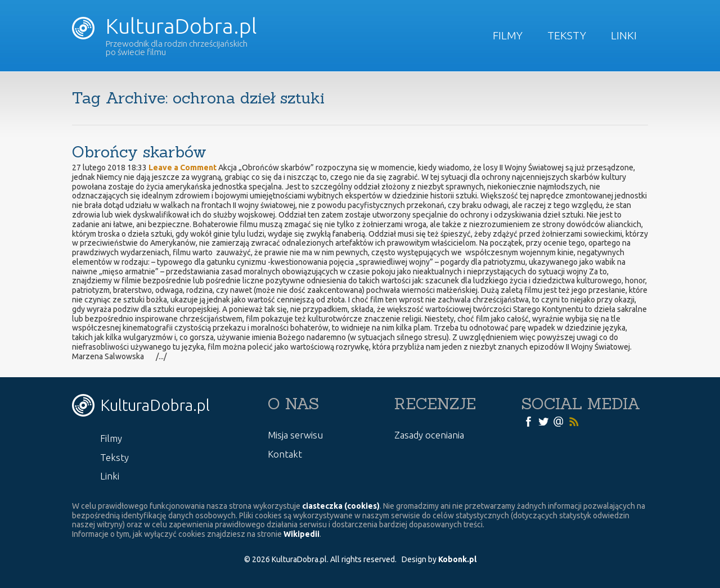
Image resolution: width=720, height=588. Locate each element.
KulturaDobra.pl (165, 26)
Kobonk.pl (457, 559)
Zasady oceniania (429, 435)
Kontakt (285, 454)
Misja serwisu (295, 435)
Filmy (508, 35)
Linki (624, 35)
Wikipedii (301, 534)
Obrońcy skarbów (139, 152)
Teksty (567, 35)
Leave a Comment (183, 168)
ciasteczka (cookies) (341, 506)
